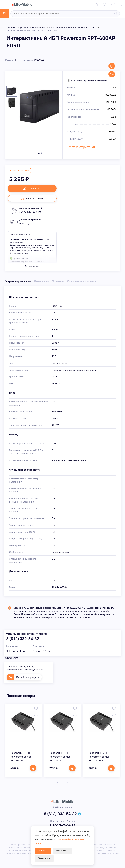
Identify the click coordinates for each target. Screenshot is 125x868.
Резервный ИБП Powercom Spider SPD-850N (60, 758)
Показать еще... (32, 267)
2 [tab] (61, 783)
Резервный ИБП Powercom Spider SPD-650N (21, 758)
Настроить (62, 851)
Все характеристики (81, 147)
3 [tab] (64, 783)
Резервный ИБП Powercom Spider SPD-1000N (99, 758)
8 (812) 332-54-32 (23, 640)
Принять (43, 851)
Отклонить (44, 858)
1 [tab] (58, 783)
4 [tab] (67, 783)
